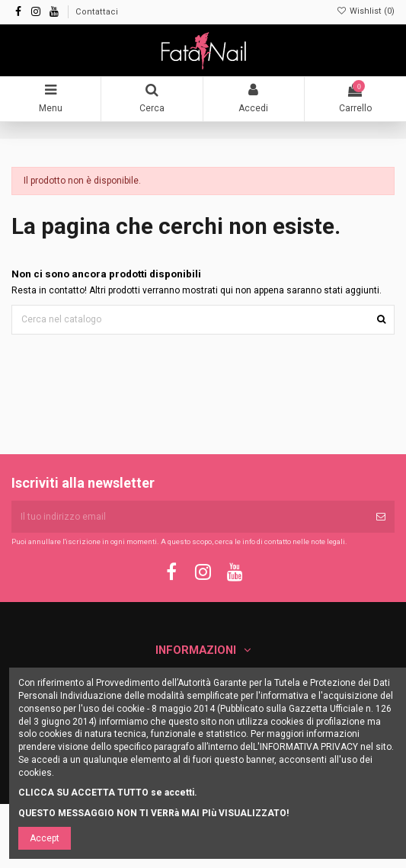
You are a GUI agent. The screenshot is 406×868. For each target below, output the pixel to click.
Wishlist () (366, 11)
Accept (45, 838)
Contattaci (97, 12)
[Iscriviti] (381, 517)
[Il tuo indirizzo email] (189, 517)
